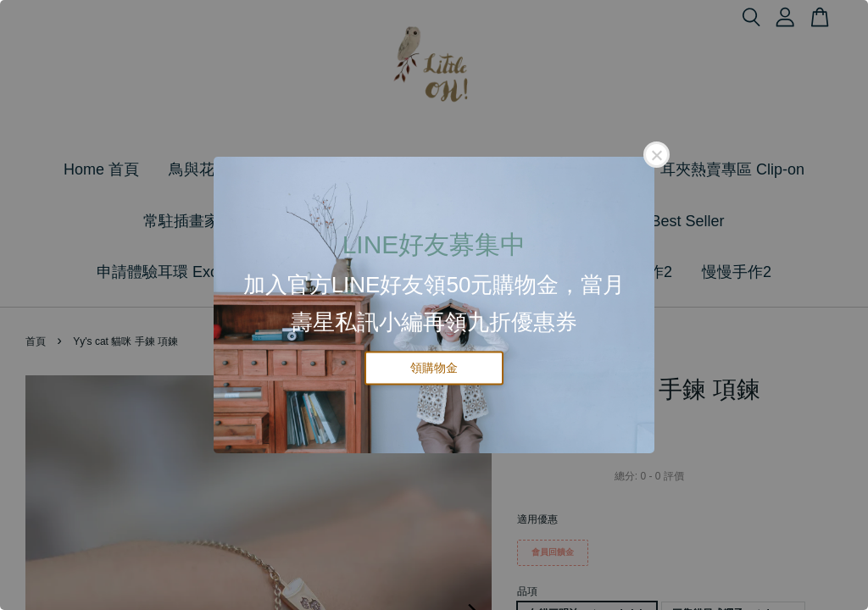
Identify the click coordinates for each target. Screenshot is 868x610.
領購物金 (434, 368)
